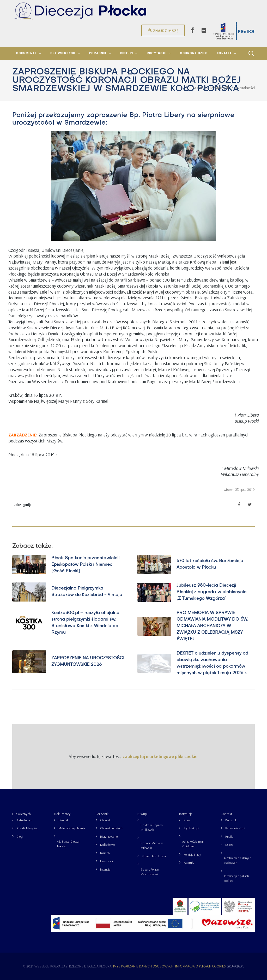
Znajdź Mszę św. (27, 828)
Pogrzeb (105, 853)
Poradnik (102, 814)
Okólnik (63, 820)
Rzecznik (231, 820)
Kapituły (189, 863)
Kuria (187, 820)
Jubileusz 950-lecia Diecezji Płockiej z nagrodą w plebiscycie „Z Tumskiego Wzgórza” (211, 592)
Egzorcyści (107, 861)
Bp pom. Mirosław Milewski (152, 845)
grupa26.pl (235, 966)
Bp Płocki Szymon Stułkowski (152, 827)
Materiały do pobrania (72, 828)
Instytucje (186, 814)
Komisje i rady (192, 854)
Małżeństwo (107, 845)
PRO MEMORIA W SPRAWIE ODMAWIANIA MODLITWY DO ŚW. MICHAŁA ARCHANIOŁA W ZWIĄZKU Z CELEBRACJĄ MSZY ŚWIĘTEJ (212, 626)
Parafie (229, 836)
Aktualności (24, 820)
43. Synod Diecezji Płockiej (69, 844)
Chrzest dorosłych (111, 828)
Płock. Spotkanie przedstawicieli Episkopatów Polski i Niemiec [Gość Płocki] (85, 565)
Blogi (20, 836)
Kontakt (226, 814)
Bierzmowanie (109, 836)
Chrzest (105, 820)
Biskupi (142, 814)
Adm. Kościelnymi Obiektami (193, 844)
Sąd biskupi (191, 828)
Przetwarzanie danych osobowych (238, 860)
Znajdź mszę (163, 30)
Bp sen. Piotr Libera (154, 856)
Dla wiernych (22, 814)
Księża (229, 845)
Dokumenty (62, 814)
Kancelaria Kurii (235, 828)
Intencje (105, 869)
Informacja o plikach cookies (236, 878)
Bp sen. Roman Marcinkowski (150, 872)
